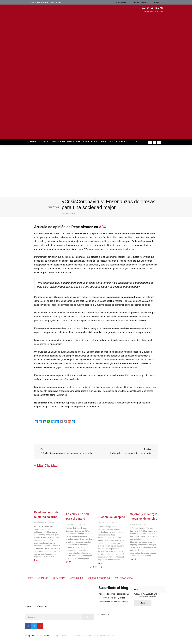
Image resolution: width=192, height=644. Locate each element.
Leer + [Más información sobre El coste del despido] (101, 563)
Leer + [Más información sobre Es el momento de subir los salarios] (37, 560)
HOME (33, 142)
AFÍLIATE (157, 2)
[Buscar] (88, 617)
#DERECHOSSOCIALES (94, 142)
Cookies (85, 636)
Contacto (56, 2)
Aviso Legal (54, 636)
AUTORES (148, 8)
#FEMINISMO (58, 142)
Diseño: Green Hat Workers (102, 636)
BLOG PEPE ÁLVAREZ (140, 2)
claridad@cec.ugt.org (119, 614)
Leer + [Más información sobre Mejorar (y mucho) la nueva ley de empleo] (133, 559)
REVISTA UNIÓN (119, 2)
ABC (103, 227)
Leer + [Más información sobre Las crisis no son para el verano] (69, 562)
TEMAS (159, 8)
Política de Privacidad (70, 636)
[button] (137, 142)
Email (136, 590)
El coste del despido (111, 517)
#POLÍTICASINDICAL (119, 142)
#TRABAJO (44, 142)
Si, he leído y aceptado (148, 596)
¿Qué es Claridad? (39, 2)
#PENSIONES (74, 142)
